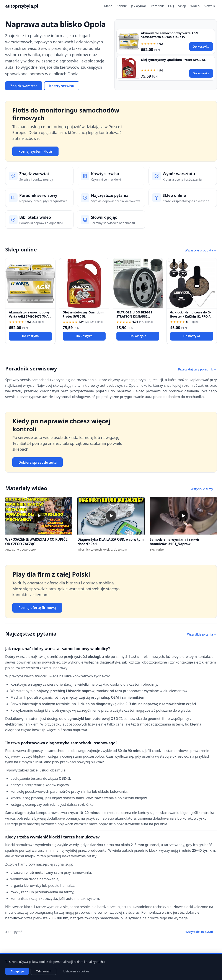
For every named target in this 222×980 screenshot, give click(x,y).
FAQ (171, 6)
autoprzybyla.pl (22, 6)
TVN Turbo (157, 550)
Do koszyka (201, 46)
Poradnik (157, 6)
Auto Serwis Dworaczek (21, 550)
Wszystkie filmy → (204, 489)
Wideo (195, 6)
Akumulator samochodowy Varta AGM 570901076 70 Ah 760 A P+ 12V (170, 35)
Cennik (122, 6)
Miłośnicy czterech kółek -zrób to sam (102, 550)
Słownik (210, 6)
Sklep (182, 6)
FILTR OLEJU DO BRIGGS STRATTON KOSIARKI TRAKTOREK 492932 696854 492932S (136, 319)
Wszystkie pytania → (202, 634)
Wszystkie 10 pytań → (201, 932)
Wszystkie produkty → (201, 250)
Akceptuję (17, 971)
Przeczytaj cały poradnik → (198, 369)
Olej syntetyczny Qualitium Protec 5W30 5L (173, 60)
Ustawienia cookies (76, 971)
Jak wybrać (139, 6)
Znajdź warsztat (24, 86)
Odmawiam (43, 971)
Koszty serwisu (62, 86)
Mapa (108, 6)
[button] (39, 516)
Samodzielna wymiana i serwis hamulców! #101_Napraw (175, 542)
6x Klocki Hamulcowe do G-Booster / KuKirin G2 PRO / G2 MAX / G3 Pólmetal (190, 316)
